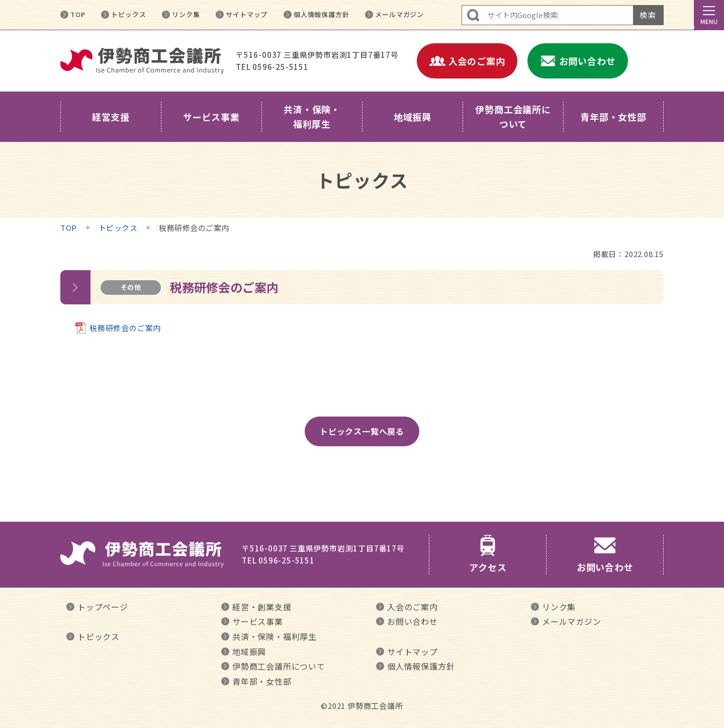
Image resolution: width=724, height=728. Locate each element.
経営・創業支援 (262, 607)
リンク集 (186, 14)
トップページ (103, 607)
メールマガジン (399, 14)
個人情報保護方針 (321, 14)
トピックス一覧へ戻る (362, 431)
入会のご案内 (413, 607)
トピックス (128, 14)
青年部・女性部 (262, 681)
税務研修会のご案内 (125, 328)
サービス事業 (258, 621)
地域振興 (249, 652)
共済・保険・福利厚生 (275, 636)
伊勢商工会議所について (279, 666)
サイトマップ (247, 14)
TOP (78, 14)
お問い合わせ (413, 621)
